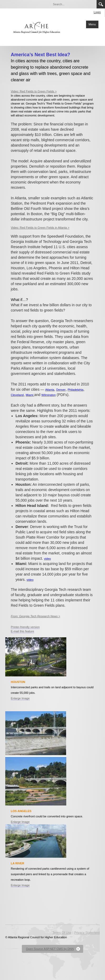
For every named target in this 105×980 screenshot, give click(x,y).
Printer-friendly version (25, 627)
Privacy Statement (87, 933)
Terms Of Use (62, 933)
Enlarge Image (20, 698)
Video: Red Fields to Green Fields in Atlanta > (40, 228)
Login (97, 12)
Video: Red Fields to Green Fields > (34, 91)
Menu (92, 24)
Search (101, 4)
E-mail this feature (22, 631)
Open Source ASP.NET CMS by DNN (50, 949)
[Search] (73, 4)
